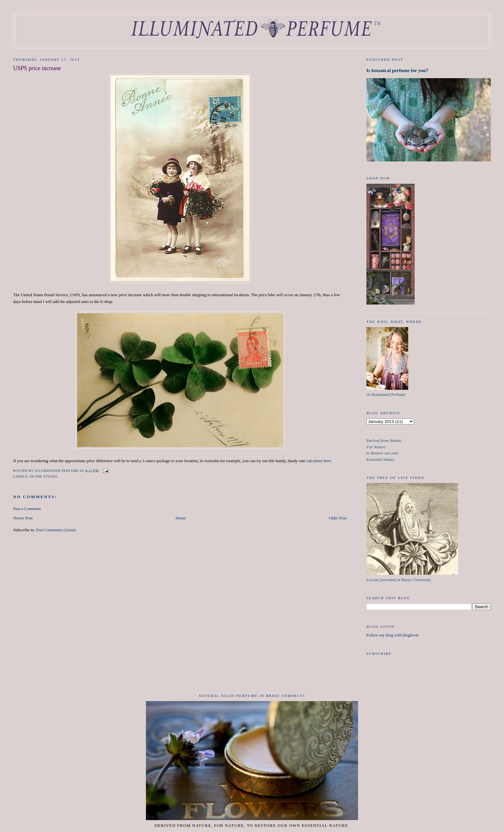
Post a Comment (27, 509)
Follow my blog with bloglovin (393, 635)
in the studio (44, 476)
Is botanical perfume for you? (397, 70)
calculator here (319, 461)
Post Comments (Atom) (56, 530)
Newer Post (23, 518)
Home (181, 518)
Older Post (338, 518)
